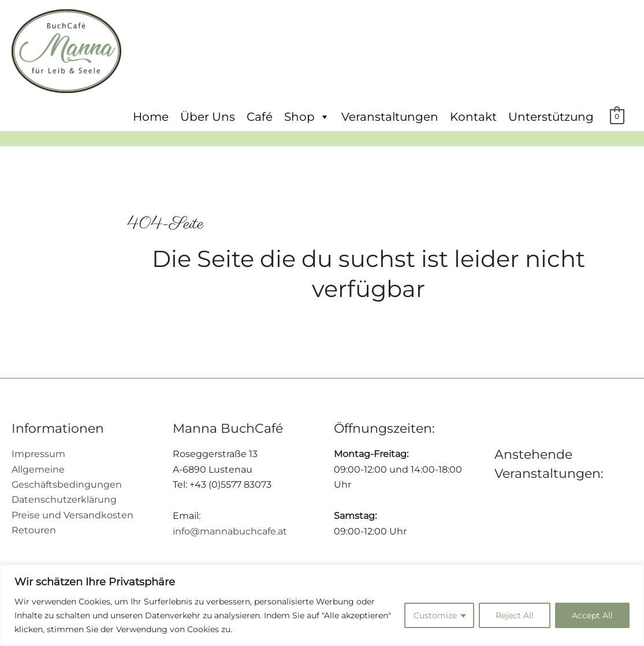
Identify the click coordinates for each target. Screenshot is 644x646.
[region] (322, 605)
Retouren (34, 530)
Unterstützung (551, 117)
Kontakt (473, 117)
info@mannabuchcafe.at (230, 531)
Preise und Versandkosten (72, 515)
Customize (435, 615)
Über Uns (208, 117)
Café (260, 117)
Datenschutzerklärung (64, 500)
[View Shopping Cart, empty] (617, 116)
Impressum (38, 454)
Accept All (592, 615)
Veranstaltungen (390, 117)
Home (151, 117)
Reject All (515, 615)
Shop (307, 117)
